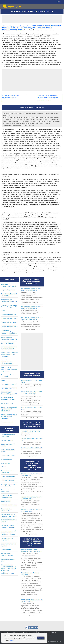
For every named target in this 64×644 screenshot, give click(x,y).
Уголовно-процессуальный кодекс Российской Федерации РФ (9, 416)
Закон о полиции (6, 501)
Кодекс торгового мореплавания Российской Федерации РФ (9, 369)
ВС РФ (54, 633)
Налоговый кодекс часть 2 (9, 388)
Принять (41, 638)
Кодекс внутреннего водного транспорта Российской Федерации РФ (9, 354)
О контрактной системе (8, 480)
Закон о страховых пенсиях (9, 505)
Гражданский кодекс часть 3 (9, 322)
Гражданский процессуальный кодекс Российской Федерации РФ (9, 332)
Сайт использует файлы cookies (51, 642)
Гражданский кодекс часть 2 (9, 318)
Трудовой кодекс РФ (7, 403)
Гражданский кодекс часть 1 (9, 315)
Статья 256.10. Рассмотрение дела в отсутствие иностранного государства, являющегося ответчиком (48, 98)
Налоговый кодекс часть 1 (9, 384)
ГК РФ (3, 311)
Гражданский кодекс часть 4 (9, 326)
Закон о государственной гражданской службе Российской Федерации (8, 533)
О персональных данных (8, 476)
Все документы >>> (32, 329)
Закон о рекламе (6, 550)
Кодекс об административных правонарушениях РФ (7, 362)
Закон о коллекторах (7, 440)
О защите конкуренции (8, 455)
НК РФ (3, 380)
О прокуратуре (5, 463)
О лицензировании (7, 459)
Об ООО (4, 467)
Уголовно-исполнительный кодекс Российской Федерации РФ (9, 409)
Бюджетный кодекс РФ (8, 290)
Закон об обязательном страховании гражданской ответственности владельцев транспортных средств (9, 518)
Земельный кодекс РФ (8, 343)
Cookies (11, 641)
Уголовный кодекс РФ (7, 422)
